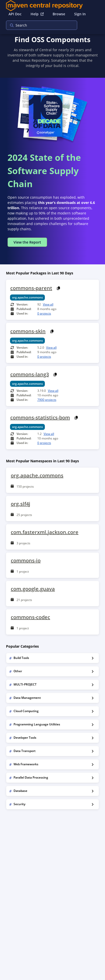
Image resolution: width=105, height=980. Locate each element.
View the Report (27, 242)
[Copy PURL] (59, 288)
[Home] (52, 6)
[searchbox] (38, 25)
